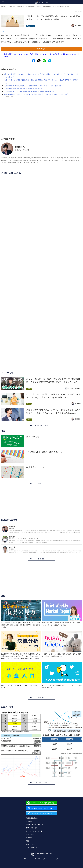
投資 (3, 32)
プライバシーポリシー (33, 828)
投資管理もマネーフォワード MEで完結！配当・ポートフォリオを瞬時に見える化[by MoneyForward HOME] (41, 55)
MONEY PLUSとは (32, 818)
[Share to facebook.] (34, 61)
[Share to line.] (44, 61)
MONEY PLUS (5, 7)
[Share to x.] (39, 61)
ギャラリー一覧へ (42, 783)
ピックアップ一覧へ (42, 426)
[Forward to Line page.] (42, 803)
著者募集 (29, 838)
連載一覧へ (42, 698)
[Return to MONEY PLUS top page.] (42, 2)
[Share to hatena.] (50, 61)
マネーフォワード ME (33, 848)
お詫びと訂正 (30, 844)
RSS (27, 841)
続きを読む (42, 49)
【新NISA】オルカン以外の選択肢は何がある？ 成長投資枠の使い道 (29, 91)
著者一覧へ (42, 559)
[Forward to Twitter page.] (42, 813)
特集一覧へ (42, 483)
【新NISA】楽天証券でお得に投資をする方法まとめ (23, 89)
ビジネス (13, 7)
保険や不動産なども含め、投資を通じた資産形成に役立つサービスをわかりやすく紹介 (36, 94)
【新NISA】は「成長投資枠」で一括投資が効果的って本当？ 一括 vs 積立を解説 (34, 86)
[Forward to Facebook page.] (42, 808)
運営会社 (29, 821)
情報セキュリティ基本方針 (35, 825)
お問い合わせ (30, 834)
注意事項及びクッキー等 (34, 831)
